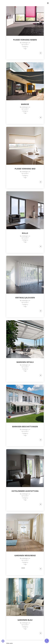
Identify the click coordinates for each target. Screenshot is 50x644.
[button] (3, 641)
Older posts (9, 643)
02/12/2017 (25, 45)
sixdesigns (25, 43)
